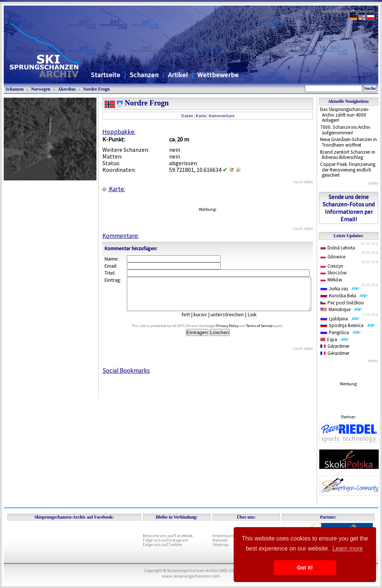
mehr (373, 183)
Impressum (223, 535)
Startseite (106, 75)
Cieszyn (332, 266)
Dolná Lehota (338, 248)
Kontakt (220, 540)
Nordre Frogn (96, 89)
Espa (335, 339)
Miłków (331, 280)
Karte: (114, 189)
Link (258, 321)
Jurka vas (340, 289)
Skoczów (334, 273)
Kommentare (222, 116)
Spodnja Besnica (348, 325)
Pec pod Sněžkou (342, 303)
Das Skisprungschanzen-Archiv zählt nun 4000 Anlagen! (345, 115)
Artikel (178, 75)
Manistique (341, 309)
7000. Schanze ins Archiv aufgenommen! (345, 130)
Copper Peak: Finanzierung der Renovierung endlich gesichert (348, 170)
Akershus (67, 89)
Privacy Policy (236, 332)
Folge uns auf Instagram (166, 540)
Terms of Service (268, 332)
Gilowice (333, 257)
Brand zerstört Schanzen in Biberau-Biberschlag (348, 155)
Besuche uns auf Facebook (168, 535)
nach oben (303, 182)
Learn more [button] (348, 548)
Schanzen (144, 75)
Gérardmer (335, 346)
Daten (187, 116)
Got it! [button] (305, 568)
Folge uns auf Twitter (162, 544)
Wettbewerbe (218, 75)
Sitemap (220, 544)
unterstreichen (233, 321)
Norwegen (41, 89)
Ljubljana (340, 319)
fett (191, 321)
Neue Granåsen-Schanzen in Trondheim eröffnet (348, 142)
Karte (201, 116)
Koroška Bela (344, 296)
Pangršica (341, 332)
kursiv (206, 321)
